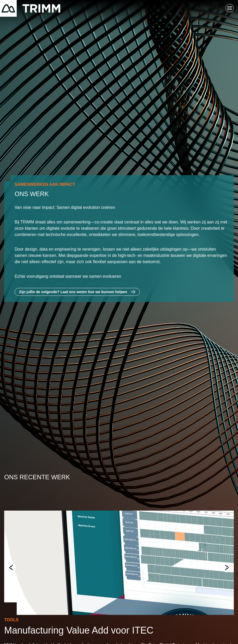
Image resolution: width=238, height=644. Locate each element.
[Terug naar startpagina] (30, 8)
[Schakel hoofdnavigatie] (230, 8)
